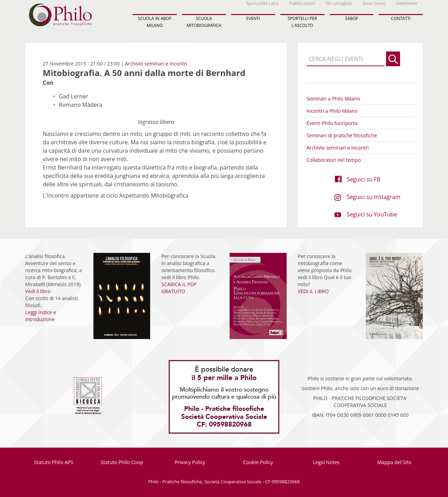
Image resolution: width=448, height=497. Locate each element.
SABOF (352, 18)
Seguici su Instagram (374, 197)
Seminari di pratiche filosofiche (342, 135)
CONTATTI (401, 18)
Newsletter (407, 3)
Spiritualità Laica (263, 3)
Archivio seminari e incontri (156, 64)
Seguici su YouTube (372, 214)
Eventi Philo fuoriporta (332, 123)
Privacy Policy (190, 462)
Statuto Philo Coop (122, 462)
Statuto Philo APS (54, 462)
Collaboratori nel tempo (334, 160)
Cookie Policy (258, 462)
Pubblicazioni (302, 3)
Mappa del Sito (394, 462)
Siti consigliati (339, 3)
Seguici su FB (364, 179)
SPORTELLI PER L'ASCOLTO (302, 22)
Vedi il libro (38, 291)
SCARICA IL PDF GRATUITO (179, 288)
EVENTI (253, 18)
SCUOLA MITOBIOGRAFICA (204, 22)
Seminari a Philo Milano (333, 99)
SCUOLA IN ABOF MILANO (155, 22)
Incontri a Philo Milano (332, 111)
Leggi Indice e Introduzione (41, 316)
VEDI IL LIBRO (313, 291)
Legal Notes (326, 462)
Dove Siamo (374, 3)
